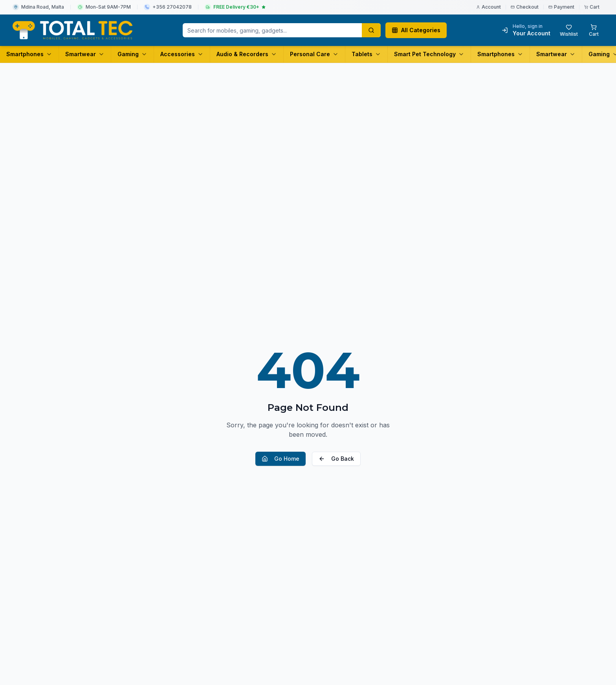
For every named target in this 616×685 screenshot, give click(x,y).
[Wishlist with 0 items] (569, 30)
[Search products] (371, 30)
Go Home (280, 459)
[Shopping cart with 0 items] (594, 30)
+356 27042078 (172, 7)
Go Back (336, 459)
